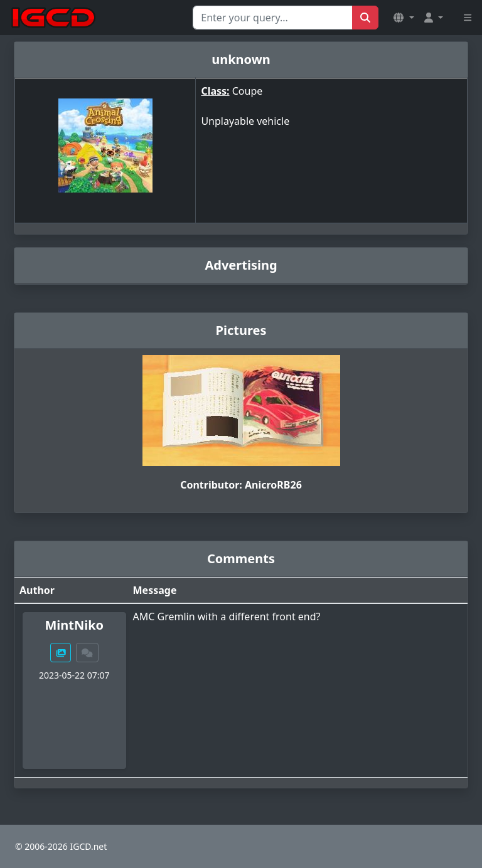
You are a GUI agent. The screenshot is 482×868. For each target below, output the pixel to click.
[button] (404, 18)
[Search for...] (273, 18)
